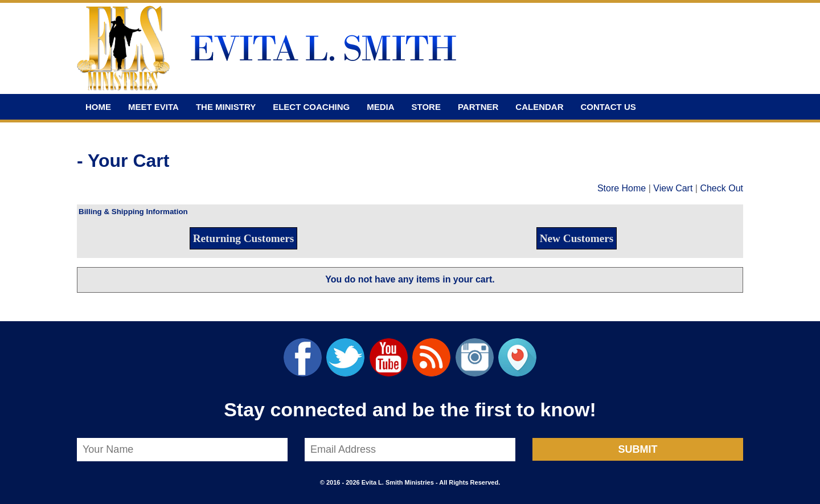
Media (380, 107)
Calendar (539, 107)
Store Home (622, 188)
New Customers (577, 238)
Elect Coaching (311, 107)
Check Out (721, 188)
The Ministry (226, 107)
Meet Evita (153, 107)
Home (98, 107)
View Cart (673, 188)
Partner (478, 107)
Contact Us (608, 107)
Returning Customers (243, 238)
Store (426, 107)
